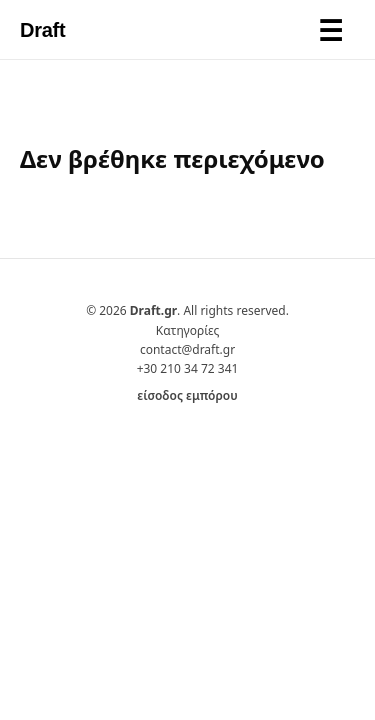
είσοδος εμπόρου (187, 395)
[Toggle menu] (330, 30)
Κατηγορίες (188, 330)
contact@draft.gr (187, 349)
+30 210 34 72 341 (188, 368)
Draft (42, 30)
